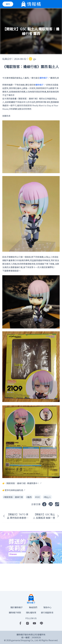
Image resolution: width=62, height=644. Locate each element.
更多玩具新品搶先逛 (14, 490)
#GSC (38, 497)
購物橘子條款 (15, 613)
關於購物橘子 (17, 607)
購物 (8, 4)
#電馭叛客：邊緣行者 (13, 497)
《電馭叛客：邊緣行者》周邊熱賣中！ (22, 483)
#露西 (29, 497)
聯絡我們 (33, 607)
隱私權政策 (31, 613)
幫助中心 (47, 607)
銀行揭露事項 (47, 613)
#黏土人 (47, 497)
